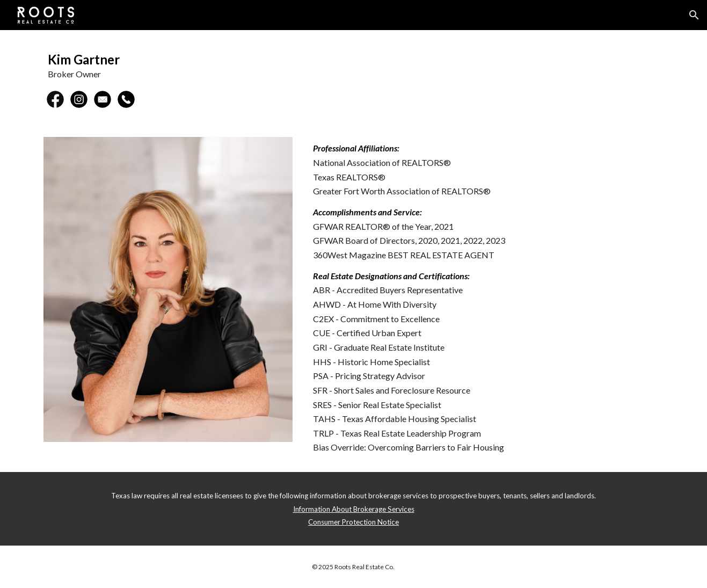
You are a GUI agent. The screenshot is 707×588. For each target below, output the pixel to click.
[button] (694, 15)
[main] (353, 65)
